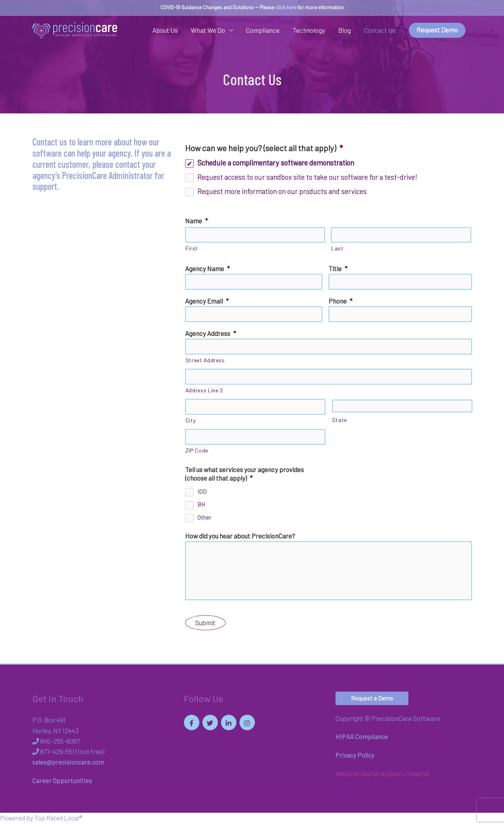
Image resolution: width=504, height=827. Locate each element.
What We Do (208, 30)
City (191, 421)
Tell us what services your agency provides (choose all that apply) (244, 475)
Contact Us (380, 30)
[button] (372, 702)
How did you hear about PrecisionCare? (240, 537)
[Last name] (401, 235)
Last (337, 249)
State (340, 421)
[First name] (255, 235)
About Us (165, 30)
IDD (202, 493)
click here (286, 7)
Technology (309, 30)
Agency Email (207, 301)
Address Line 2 (204, 391)
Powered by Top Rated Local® (42, 822)
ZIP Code (197, 451)
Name (196, 221)
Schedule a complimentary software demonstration (276, 163)
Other (204, 518)
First (192, 249)
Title (338, 269)
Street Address (205, 361)
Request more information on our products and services (282, 191)
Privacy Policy (356, 759)
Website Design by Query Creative (383, 777)
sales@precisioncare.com (69, 766)
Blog (345, 30)
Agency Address (211, 334)
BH (201, 506)
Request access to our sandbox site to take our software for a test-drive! (307, 177)
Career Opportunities (62, 784)
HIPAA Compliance (362, 740)
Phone (340, 301)
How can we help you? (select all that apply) (264, 148)
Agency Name (207, 269)
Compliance (263, 30)
